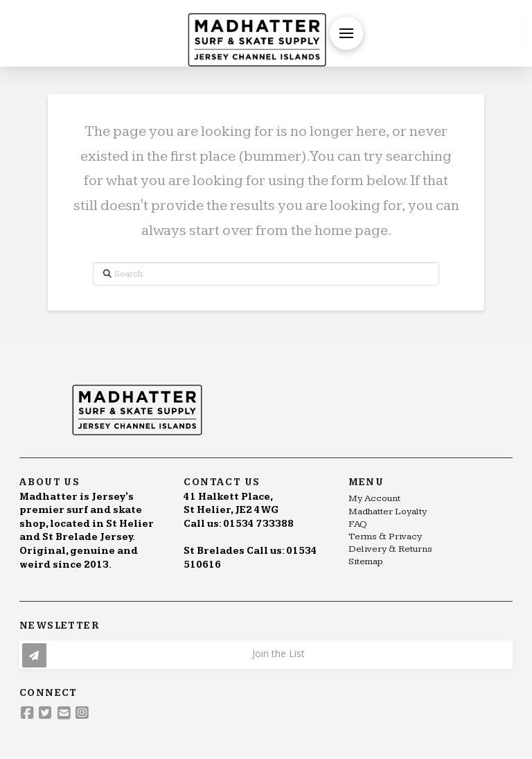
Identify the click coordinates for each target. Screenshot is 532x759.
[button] (346, 33)
